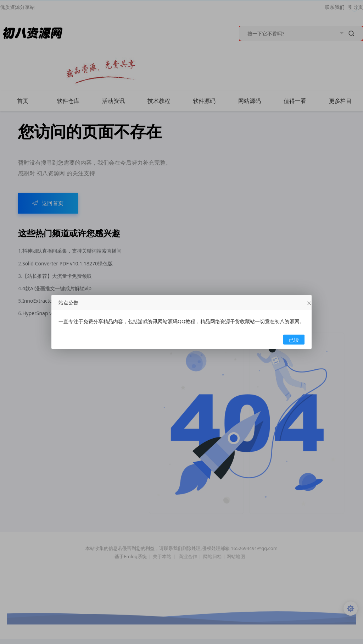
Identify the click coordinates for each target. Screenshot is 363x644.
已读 (294, 340)
